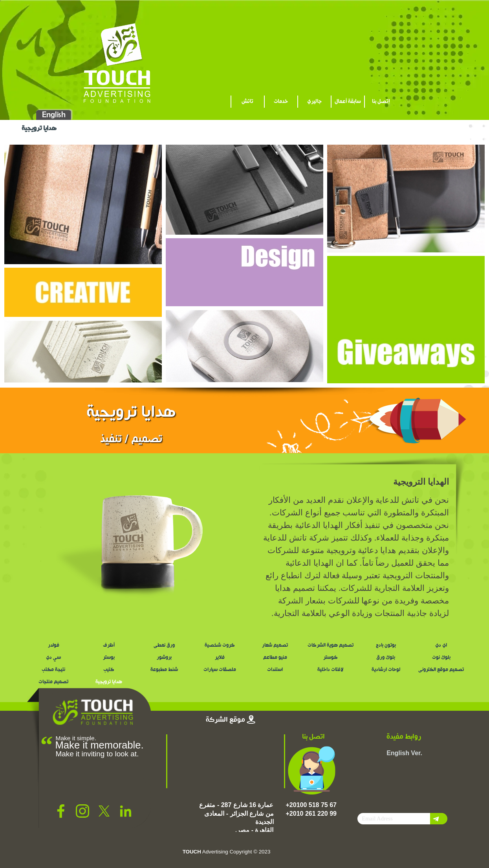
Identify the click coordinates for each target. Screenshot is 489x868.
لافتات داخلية (330, 670)
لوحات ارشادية (386, 670)
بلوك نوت (441, 658)
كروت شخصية (220, 645)
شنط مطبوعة (164, 670)
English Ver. (404, 753)
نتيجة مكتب (53, 670)
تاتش (247, 102)
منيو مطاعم (275, 658)
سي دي (53, 658)
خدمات (281, 102)
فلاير (220, 658)
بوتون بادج (386, 645)
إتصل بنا (381, 102)
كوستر (331, 658)
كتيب (109, 670)
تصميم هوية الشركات (331, 645)
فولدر (54, 645)
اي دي (441, 645)
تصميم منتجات (53, 682)
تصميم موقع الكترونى (441, 670)
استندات (275, 670)
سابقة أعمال (348, 102)
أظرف (109, 645)
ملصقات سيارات (220, 670)
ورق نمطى (164, 645)
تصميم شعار (275, 645)
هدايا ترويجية (109, 682)
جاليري (314, 102)
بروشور (164, 658)
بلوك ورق (386, 658)
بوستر (109, 658)
